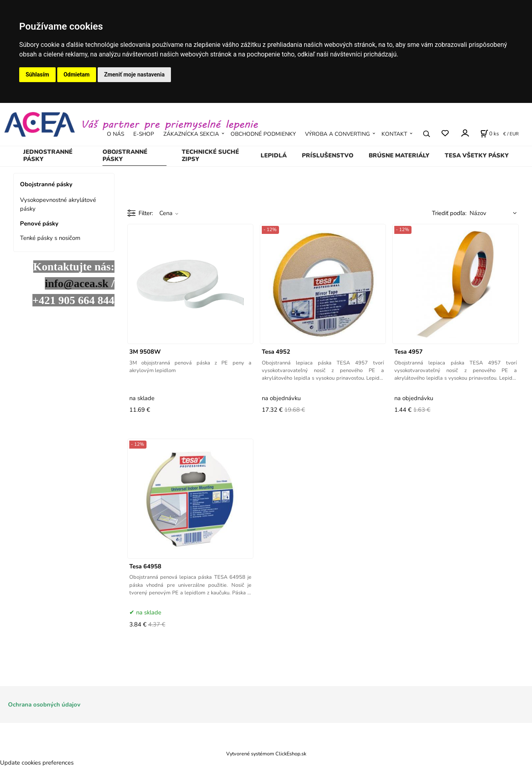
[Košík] (490, 134)
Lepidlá (274, 155)
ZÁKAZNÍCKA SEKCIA (191, 134)
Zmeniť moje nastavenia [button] (134, 74)
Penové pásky (39, 223)
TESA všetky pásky (477, 155)
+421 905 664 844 (73, 300)
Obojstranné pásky (125, 155)
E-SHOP (144, 134)
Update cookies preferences (37, 763)
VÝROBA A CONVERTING (337, 134)
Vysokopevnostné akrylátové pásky (58, 204)
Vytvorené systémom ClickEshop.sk (266, 754)
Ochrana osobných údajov (44, 705)
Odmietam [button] (77, 74)
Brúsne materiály (399, 155)
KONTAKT (394, 134)
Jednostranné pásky (48, 155)
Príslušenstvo (328, 155)
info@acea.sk (77, 283)
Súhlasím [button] (37, 74)
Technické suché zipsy (210, 155)
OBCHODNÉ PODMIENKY (263, 134)
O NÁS (115, 134)
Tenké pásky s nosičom (50, 238)
